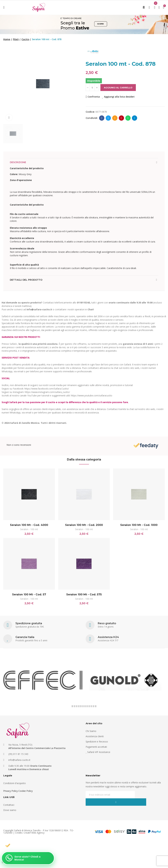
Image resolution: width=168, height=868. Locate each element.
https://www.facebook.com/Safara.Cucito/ (47, 389)
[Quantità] (92, 88)
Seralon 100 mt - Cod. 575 (84, 596)
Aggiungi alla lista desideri (119, 97)
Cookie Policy (26, 793)
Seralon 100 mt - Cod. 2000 (84, 525)
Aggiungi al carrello (118, 88)
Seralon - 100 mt (29, 529)
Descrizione (18, 162)
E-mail (115, 118)
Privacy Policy (10, 793)
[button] (72, 708)
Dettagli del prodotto (26, 280)
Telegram (135, 118)
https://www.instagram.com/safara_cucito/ (47, 392)
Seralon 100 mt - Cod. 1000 (139, 525)
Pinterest (121, 118)
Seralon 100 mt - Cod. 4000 (29, 525)
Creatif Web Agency (34, 835)
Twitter (108, 118)
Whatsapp (128, 118)
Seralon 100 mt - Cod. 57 (29, 596)
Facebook (102, 118)
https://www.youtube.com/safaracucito (92, 395)
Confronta (94, 97)
